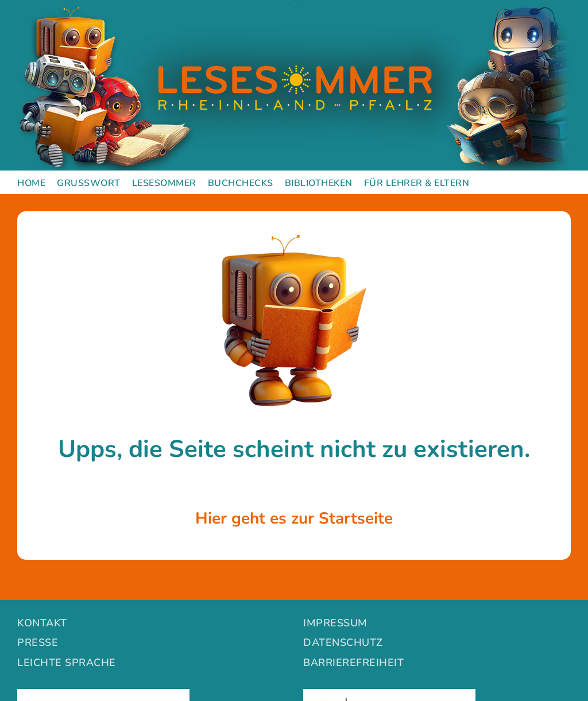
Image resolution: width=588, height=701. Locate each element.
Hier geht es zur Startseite (294, 518)
